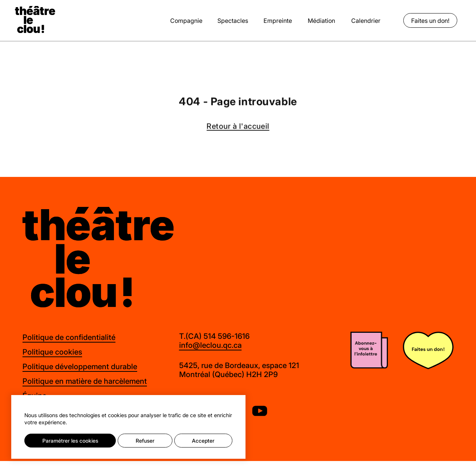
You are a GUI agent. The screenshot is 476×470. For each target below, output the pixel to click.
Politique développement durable (80, 366)
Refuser (145, 441)
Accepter (203, 441)
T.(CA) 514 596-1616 (214, 336)
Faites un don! (430, 20)
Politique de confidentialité (69, 337)
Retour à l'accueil (238, 127)
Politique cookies (52, 352)
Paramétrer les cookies (70, 441)
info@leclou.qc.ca (210, 345)
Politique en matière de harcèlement (85, 381)
